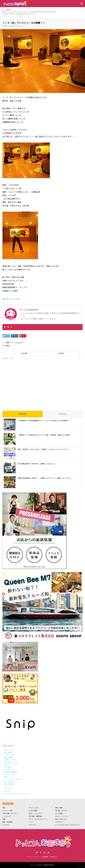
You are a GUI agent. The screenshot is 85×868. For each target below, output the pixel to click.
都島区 (8, 346)
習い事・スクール (61, 811)
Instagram (45, 852)
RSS (48, 852)
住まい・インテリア (35, 813)
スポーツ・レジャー (62, 816)
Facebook (40, 852)
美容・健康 (59, 808)
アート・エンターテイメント (38, 819)
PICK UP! (22, 414)
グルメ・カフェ (34, 808)
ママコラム (63, 414)
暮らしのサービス (61, 819)
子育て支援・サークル (9, 813)
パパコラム (6, 825)
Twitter (37, 852)
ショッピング (7, 816)
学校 (4, 808)
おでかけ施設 (33, 811)
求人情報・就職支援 (35, 816)
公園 (4, 819)
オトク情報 (59, 813)
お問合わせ (54, 857)
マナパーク (32, 825)
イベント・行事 (7, 811)
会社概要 (45, 857)
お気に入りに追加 (12, 299)
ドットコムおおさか (17, 343)
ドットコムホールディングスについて (67, 825)
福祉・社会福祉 (7, 822)
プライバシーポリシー (34, 857)
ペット (31, 822)
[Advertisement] (42, 383)
